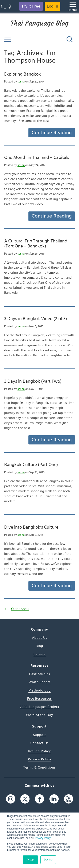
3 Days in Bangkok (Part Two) (33, 381)
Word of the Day (39, 715)
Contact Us (39, 743)
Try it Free (31, 6)
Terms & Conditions (40, 768)
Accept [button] (30, 860)
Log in (52, 6)
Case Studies (40, 674)
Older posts (20, 609)
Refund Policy (40, 751)
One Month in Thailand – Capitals (37, 157)
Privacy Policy (43, 838)
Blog (39, 646)
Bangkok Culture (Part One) (31, 465)
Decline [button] (48, 860)
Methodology (39, 690)
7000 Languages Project (40, 707)
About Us (40, 638)
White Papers (40, 682)
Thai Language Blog (39, 23)
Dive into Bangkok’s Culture (31, 527)
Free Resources (39, 699)
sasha (21, 82)
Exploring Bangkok (23, 74)
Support (40, 735)
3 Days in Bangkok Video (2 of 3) (36, 319)
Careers (40, 654)
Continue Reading (52, 133)
